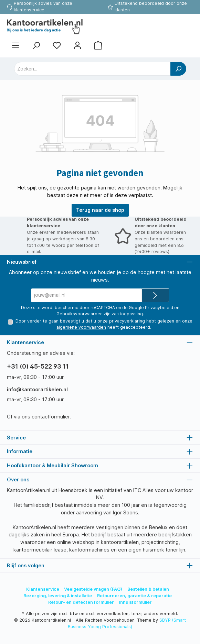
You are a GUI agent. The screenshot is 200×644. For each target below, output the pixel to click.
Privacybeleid (159, 308)
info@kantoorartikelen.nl (37, 389)
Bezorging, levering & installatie (58, 596)
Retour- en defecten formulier (81, 602)
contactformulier (51, 417)
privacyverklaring (127, 321)
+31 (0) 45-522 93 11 (38, 366)
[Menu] (15, 45)
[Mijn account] (77, 45)
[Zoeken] (36, 45)
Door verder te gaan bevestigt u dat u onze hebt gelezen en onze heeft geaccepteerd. (104, 324)
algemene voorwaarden (81, 327)
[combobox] (92, 69)
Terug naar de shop (100, 210)
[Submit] (155, 295)
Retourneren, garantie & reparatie (134, 596)
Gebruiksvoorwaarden (80, 314)
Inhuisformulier (135, 602)
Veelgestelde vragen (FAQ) (93, 589)
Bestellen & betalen (148, 589)
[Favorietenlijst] (57, 45)
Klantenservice (43, 589)
